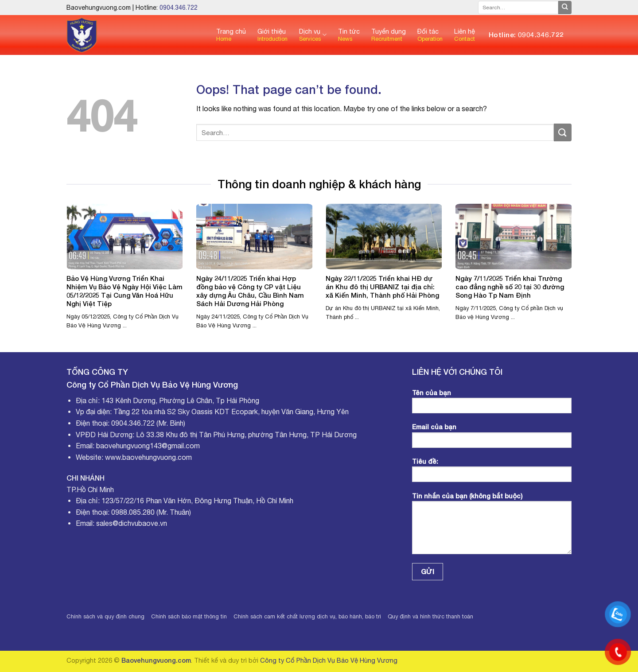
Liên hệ (465, 35)
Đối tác (430, 35)
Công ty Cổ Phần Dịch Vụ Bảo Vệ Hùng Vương (329, 660)
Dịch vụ (313, 35)
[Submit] (565, 8)
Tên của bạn (492, 404)
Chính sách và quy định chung (105, 616)
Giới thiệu (272, 35)
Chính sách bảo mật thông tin (189, 616)
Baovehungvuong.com (156, 660)
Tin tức (349, 35)
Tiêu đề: (492, 473)
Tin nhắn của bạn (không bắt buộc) (492, 526)
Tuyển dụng (389, 35)
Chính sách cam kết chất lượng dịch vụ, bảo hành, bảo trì (307, 616)
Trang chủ (231, 35)
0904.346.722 (179, 8)
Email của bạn (492, 438)
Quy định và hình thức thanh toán (430, 616)
